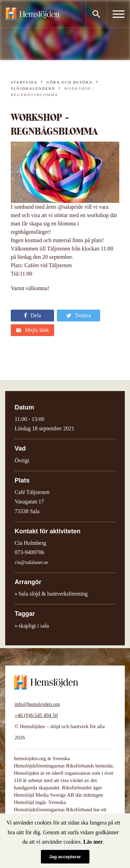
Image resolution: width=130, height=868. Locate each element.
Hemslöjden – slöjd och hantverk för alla (33, 14)
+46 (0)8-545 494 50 (36, 715)
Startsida (24, 82)
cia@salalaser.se (31, 562)
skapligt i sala (34, 626)
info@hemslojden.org (37, 704)
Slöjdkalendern (33, 88)
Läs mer (93, 842)
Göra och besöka (70, 82)
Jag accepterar (65, 857)
